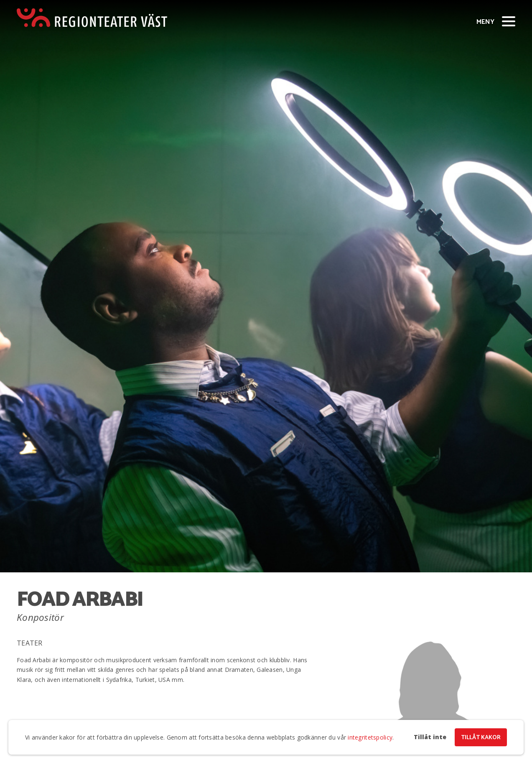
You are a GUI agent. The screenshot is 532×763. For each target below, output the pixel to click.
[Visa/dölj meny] (509, 21)
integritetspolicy (370, 737)
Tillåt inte (430, 737)
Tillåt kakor (481, 738)
